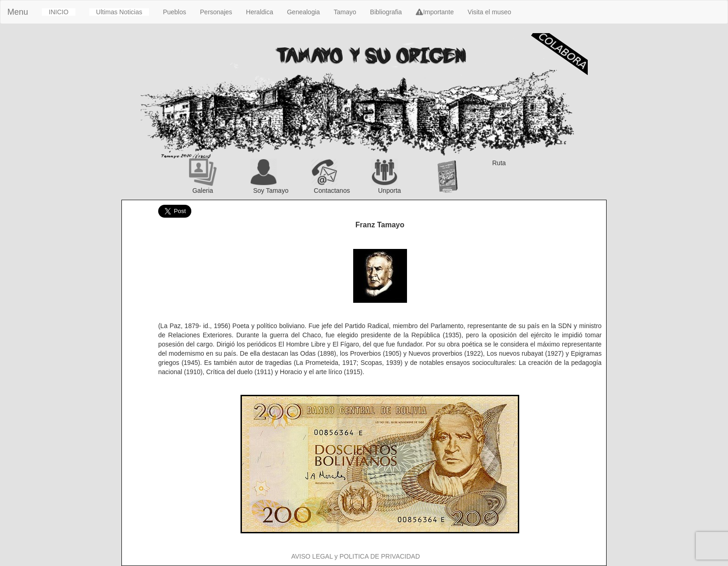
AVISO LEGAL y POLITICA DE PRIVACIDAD (355, 556)
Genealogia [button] (304, 12)
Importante (435, 12)
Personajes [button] (216, 12)
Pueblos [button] (175, 12)
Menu (18, 12)
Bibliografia (386, 12)
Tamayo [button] (345, 12)
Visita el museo (490, 12)
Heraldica (260, 12)
